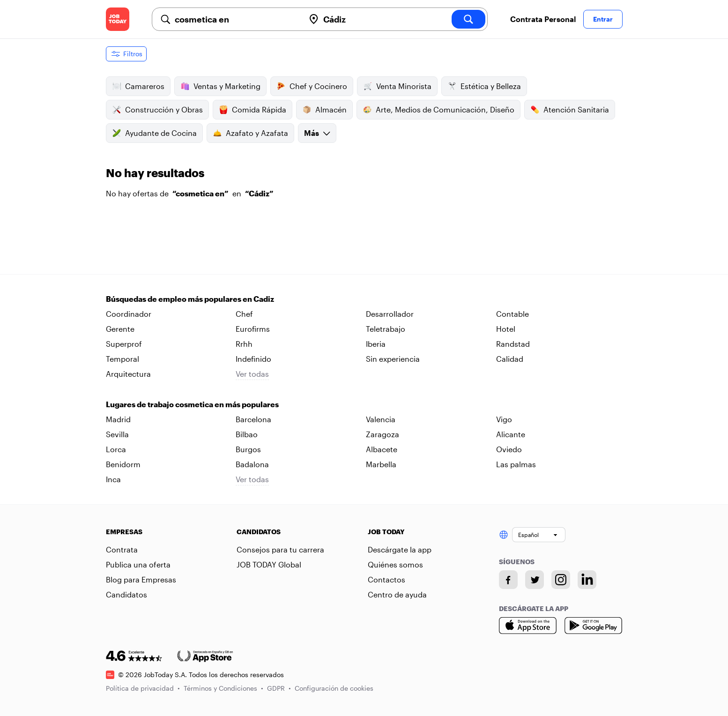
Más (317, 133)
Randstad (513, 344)
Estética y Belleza (484, 86)
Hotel (506, 329)
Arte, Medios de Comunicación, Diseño (438, 110)
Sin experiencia (393, 359)
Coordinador (129, 314)
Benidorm (123, 464)
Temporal (123, 359)
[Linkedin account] (587, 580)
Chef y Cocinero (312, 86)
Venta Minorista (397, 86)
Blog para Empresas (141, 579)
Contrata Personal (543, 19)
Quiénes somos (395, 564)
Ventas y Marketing (220, 86)
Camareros (138, 86)
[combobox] (236, 19)
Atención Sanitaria (570, 110)
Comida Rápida (253, 110)
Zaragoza (383, 434)
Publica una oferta (138, 564)
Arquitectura (128, 374)
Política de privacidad (143, 688)
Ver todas (252, 374)
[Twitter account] (535, 580)
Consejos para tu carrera (280, 549)
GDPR (279, 688)
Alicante (511, 434)
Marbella (381, 464)
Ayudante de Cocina (154, 133)
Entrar (603, 19)
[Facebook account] (508, 580)
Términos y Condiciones (223, 688)
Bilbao (247, 434)
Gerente (120, 329)
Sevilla (117, 434)
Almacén (324, 110)
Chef (244, 314)
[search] (468, 19)
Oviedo (509, 449)
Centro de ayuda (397, 594)
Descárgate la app (400, 549)
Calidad (510, 359)
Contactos (386, 579)
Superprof (124, 344)
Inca (113, 479)
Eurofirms (253, 329)
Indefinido (253, 359)
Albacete (382, 449)
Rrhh (244, 344)
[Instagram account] (561, 580)
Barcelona (253, 419)
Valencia (381, 419)
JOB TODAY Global (269, 564)
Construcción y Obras (157, 110)
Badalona (252, 464)
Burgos (248, 449)
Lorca (116, 449)
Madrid (118, 419)
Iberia (376, 344)
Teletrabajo (386, 329)
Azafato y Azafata (250, 133)
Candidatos (126, 594)
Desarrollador (390, 314)
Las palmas (516, 464)
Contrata (122, 549)
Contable (513, 314)
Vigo (504, 419)
